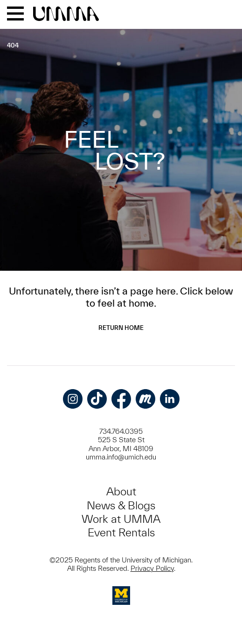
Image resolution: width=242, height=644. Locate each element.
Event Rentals (121, 532)
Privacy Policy (152, 568)
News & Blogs (121, 505)
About (121, 491)
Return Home (121, 328)
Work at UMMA (121, 519)
